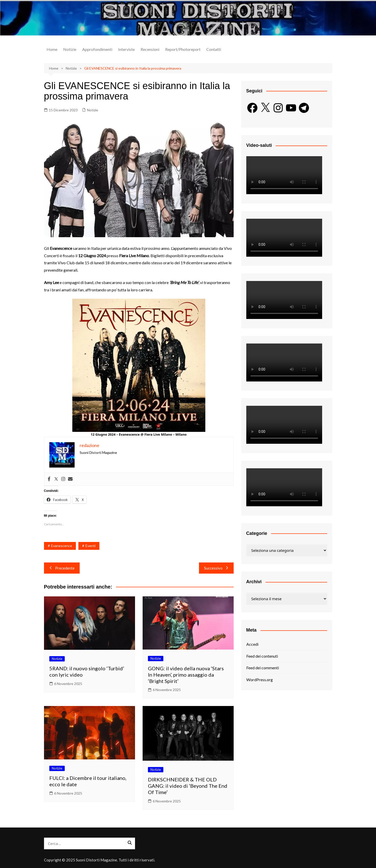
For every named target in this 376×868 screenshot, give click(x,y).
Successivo (216, 568)
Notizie (70, 49)
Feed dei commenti (263, 668)
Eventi (91, 546)
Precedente (62, 568)
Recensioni (150, 49)
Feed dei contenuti (262, 656)
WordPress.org (260, 680)
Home (52, 49)
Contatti (214, 49)
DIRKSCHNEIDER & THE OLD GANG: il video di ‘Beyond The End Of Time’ (188, 786)
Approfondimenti (97, 49)
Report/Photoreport (183, 49)
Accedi (252, 644)
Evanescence (62, 546)
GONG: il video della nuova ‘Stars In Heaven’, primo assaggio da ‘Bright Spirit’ (186, 675)
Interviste (126, 49)
